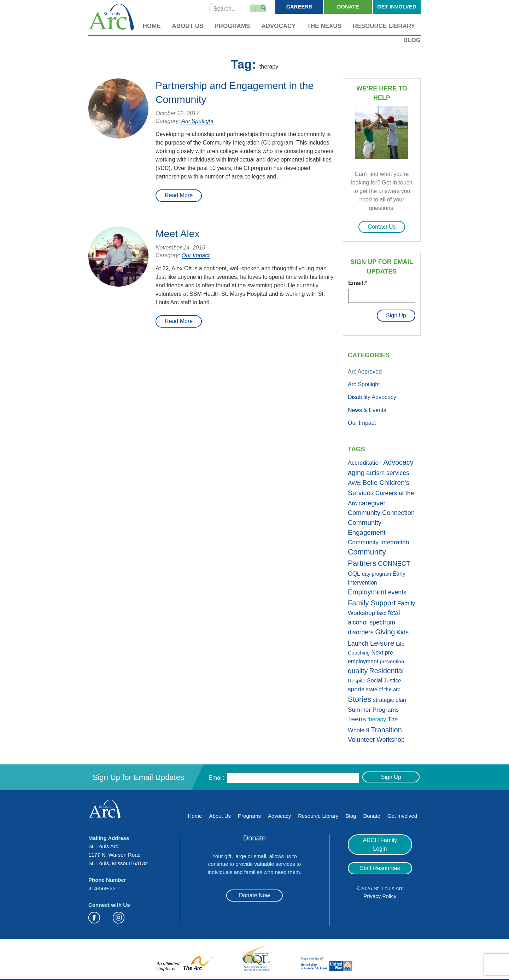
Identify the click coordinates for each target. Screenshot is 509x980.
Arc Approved (365, 369)
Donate (348, 7)
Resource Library (384, 26)
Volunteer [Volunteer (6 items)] (361, 738)
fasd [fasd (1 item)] (382, 611)
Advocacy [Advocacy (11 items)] (398, 460)
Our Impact (196, 255)
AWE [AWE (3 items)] (354, 481)
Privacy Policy (380, 885)
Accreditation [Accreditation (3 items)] (365, 461)
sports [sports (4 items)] (356, 687)
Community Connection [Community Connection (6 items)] (381, 511)
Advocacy (278, 26)
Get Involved (397, 7)
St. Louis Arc (111, 18)
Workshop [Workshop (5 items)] (391, 738)
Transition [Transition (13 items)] (386, 728)
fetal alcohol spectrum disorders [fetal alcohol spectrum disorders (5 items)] (374, 620)
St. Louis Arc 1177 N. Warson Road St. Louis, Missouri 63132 (118, 853)
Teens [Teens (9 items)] (357, 717)
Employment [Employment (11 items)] (367, 590)
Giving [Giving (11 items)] (385, 630)
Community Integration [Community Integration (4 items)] (378, 540)
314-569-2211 (105, 886)
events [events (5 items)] (397, 590)
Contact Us (382, 227)
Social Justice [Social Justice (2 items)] (384, 678)
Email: (358, 283)
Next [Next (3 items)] (377, 650)
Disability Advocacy (372, 395)
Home (152, 26)
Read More (179, 195)
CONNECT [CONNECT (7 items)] (394, 561)
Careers (299, 7)
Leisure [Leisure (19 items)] (382, 641)
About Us (188, 26)
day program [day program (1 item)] (376, 572)
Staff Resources (380, 858)
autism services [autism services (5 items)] (388, 471)
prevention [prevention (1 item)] (392, 659)
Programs (232, 26)
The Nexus (324, 26)
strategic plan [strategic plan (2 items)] (390, 697)
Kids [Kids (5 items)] (403, 630)
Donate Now (255, 893)
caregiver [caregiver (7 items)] (372, 501)
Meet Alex (179, 233)
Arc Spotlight (197, 121)
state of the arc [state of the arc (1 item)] (383, 687)
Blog (412, 40)
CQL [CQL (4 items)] (354, 571)
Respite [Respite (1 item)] (357, 679)
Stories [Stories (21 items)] (359, 697)
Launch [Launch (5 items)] (358, 641)
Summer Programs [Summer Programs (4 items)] (373, 707)
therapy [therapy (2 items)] (377, 717)
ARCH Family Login (380, 838)
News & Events (367, 408)
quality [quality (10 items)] (358, 669)
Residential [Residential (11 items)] (387, 669)
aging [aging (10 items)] (356, 470)
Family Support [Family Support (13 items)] (372, 600)
